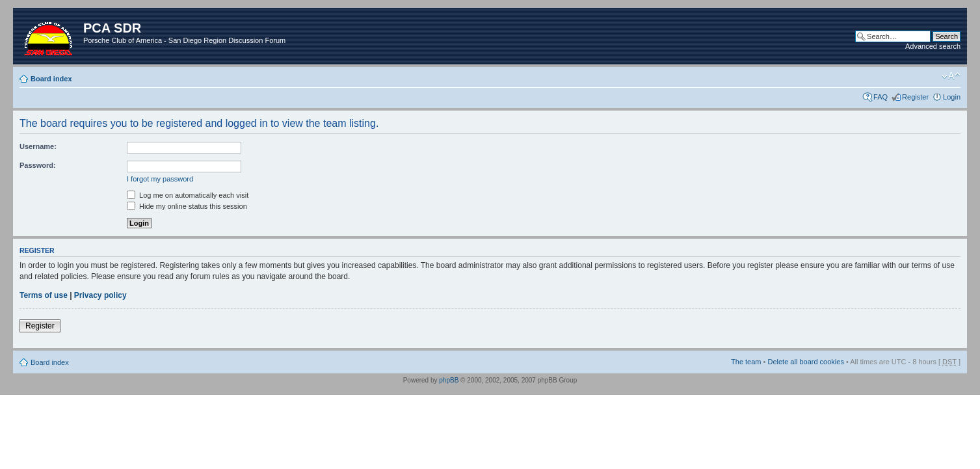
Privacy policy (100, 295)
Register (915, 97)
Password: (38, 165)
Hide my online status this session (187, 206)
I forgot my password (160, 179)
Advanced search (933, 46)
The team (746, 362)
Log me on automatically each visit (188, 195)
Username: (38, 146)
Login (952, 97)
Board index (51, 79)
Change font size (951, 76)
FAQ (881, 97)
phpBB (449, 380)
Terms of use (44, 295)
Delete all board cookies (805, 362)
